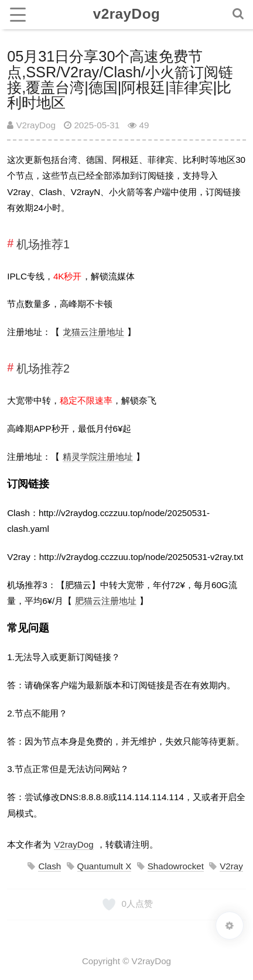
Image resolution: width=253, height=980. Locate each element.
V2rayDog (31, 125)
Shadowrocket (176, 866)
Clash (49, 866)
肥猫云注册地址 (106, 601)
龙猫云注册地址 (93, 332)
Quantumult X (105, 866)
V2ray (231, 866)
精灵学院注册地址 (98, 457)
